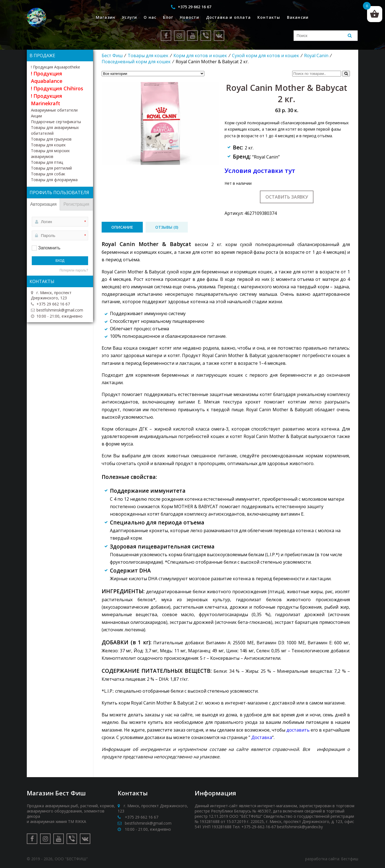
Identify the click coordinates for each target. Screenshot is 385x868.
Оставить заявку (287, 197)
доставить (298, 730)
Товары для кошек (148, 56)
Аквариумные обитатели (54, 110)
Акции (36, 116)
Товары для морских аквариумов (50, 154)
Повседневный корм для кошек (136, 62)
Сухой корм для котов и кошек (266, 56)
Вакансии (298, 17)
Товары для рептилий (51, 168)
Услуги (129, 17)
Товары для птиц (47, 162)
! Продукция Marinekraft (47, 100)
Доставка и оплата (228, 17)
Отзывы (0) (167, 227)
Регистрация (77, 204)
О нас (150, 17)
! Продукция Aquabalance (47, 77)
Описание (122, 227)
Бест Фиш (112, 56)
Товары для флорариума (54, 180)
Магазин (106, 17)
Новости (189, 17)
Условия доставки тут (260, 171)
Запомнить (49, 248)
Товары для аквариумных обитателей (55, 130)
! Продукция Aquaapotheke (56, 67)
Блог (168, 17)
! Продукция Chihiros (57, 88)
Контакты (269, 17)
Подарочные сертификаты (56, 122)
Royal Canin (316, 56)
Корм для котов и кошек (200, 56)
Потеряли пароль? (74, 270)
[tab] (122, 227)
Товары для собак (48, 174)
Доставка (262, 737)
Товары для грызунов (51, 139)
